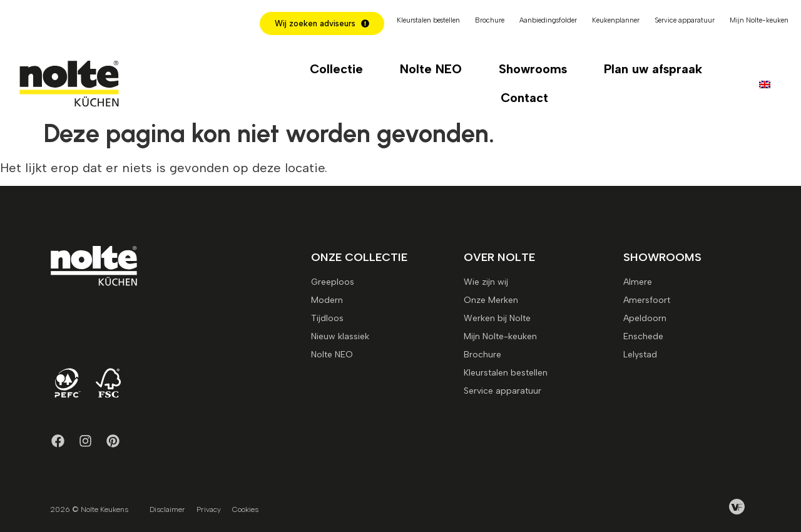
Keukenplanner (616, 20)
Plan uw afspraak (653, 69)
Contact (524, 98)
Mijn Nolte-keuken (759, 20)
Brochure (490, 20)
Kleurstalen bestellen (428, 20)
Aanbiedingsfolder (548, 20)
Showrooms (533, 69)
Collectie (336, 69)
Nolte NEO (431, 69)
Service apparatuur (685, 20)
